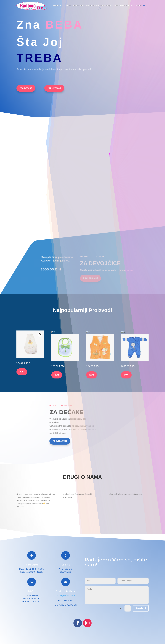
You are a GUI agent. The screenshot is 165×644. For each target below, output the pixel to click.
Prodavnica (78, 6)
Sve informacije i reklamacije (98, 6)
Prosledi (141, 605)
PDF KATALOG (54, 88)
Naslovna (57, 6)
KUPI (22, 372)
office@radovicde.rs (65, 592)
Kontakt (138, 6)
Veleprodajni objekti (123, 6)
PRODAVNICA (26, 88)
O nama (67, 6)
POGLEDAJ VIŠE (90, 283)
